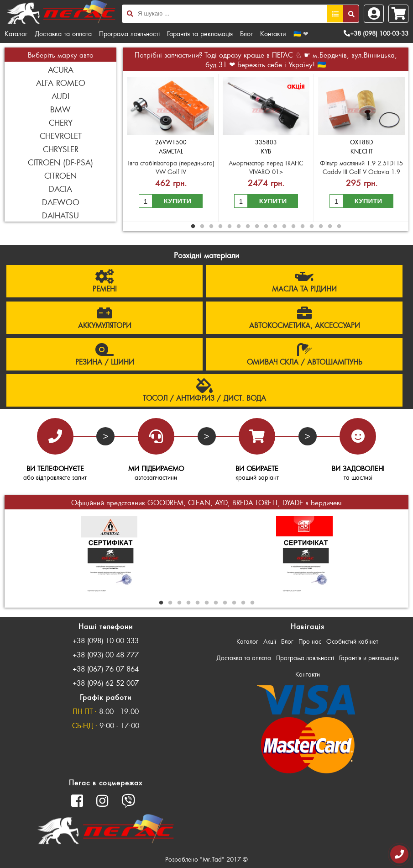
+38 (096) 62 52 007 (106, 683)
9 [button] (266, 227)
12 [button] (293, 227)
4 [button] (220, 227)
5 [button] (230, 227)
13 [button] (303, 227)
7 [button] (248, 227)
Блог (246, 33)
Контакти (273, 33)
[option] (171, 148)
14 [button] (312, 227)
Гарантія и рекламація (369, 658)
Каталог (16, 33)
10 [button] (275, 227)
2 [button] (202, 227)
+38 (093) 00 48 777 (106, 654)
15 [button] (321, 227)
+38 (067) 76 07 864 (106, 669)
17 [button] (339, 227)
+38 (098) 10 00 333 (106, 640)
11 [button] (284, 227)
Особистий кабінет (352, 641)
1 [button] (193, 227)
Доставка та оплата (63, 33)
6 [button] (239, 227)
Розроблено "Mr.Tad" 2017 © (206, 859)
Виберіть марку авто (61, 55)
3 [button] (211, 227)
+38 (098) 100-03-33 (376, 33)
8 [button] (257, 227)
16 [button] (330, 227)
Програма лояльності (129, 33)
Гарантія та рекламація (200, 33)
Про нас (310, 641)
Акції (270, 641)
